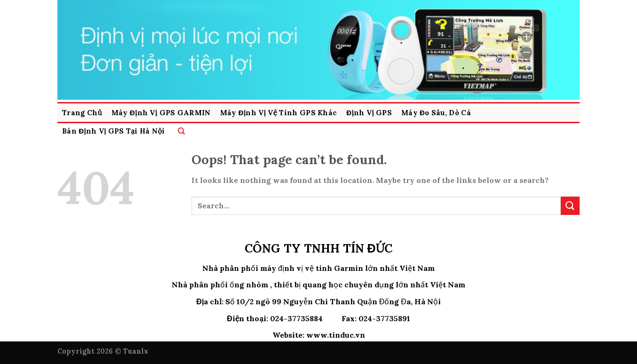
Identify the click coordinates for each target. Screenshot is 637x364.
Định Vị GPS (369, 113)
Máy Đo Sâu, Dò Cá (436, 113)
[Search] (181, 131)
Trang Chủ (82, 113)
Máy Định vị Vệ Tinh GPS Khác (279, 113)
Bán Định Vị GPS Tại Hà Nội (114, 131)
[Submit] (570, 206)
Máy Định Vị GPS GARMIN (161, 113)
